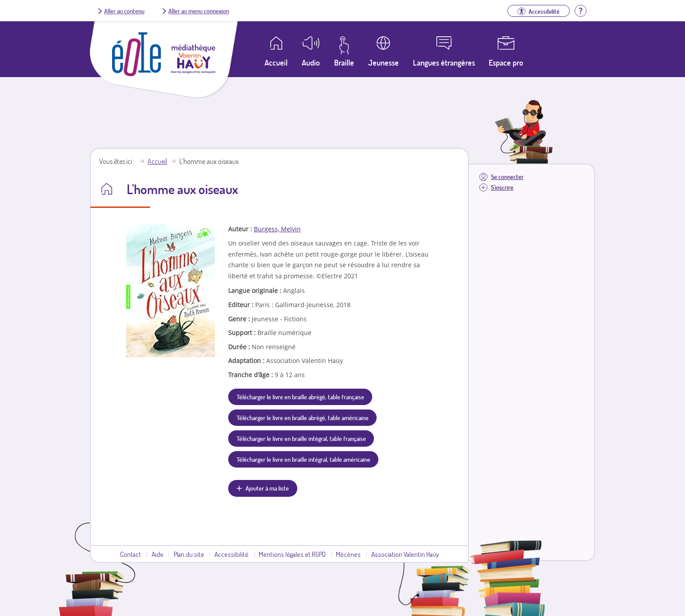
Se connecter (507, 177)
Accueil (157, 161)
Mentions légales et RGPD (292, 554)
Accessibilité (232, 554)
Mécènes (348, 554)
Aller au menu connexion (199, 11)
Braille (344, 62)
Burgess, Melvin (277, 229)
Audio (311, 62)
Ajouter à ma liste (267, 488)
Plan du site (189, 554)
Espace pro (506, 62)
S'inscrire (502, 187)
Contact (130, 554)
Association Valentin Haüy (405, 554)
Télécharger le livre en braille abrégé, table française (300, 397)
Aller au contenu (124, 11)
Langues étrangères (444, 62)
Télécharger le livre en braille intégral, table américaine (304, 459)
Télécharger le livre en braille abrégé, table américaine (303, 417)
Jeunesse (383, 62)
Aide (158, 554)
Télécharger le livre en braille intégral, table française (301, 438)
